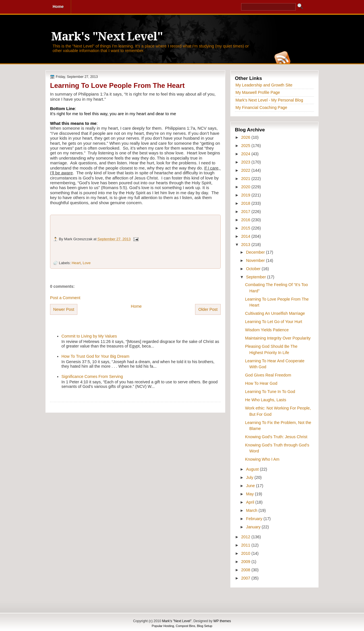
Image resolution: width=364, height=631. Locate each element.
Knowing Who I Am (262, 459)
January (254, 527)
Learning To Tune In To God (270, 392)
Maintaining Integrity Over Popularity (278, 338)
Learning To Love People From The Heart (117, 85)
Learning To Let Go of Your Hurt (274, 322)
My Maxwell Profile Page (258, 92)
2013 (246, 245)
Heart (76, 263)
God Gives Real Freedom (268, 375)
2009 (246, 562)
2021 (246, 179)
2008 (246, 570)
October (254, 269)
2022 (246, 170)
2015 (246, 228)
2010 (246, 553)
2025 (246, 146)
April (251, 502)
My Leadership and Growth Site (264, 85)
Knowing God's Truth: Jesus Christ (276, 437)
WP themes (222, 621)
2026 (246, 137)
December (256, 252)
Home (136, 306)
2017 (246, 212)
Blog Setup (205, 626)
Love (87, 263)
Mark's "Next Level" (107, 37)
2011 (246, 545)
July (250, 477)
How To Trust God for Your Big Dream (95, 356)
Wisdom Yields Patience (267, 330)
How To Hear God (261, 383)
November (256, 260)
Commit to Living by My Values (89, 336)
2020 (246, 187)
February (255, 519)
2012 (246, 537)
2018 (246, 203)
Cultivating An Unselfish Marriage (275, 313)
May (250, 494)
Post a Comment (65, 298)
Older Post (208, 309)
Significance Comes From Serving (92, 376)
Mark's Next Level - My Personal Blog (269, 100)
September (257, 277)
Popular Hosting (163, 626)
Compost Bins (185, 626)
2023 (246, 162)
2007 (246, 578)
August (253, 469)
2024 (246, 154)
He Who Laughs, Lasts (266, 400)
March (252, 510)
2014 (246, 236)
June (251, 486)
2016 (246, 220)
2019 (246, 195)
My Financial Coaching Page (261, 107)
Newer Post (64, 309)
